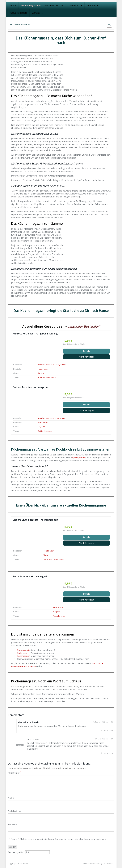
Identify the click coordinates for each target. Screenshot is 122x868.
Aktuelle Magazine (31, 5)
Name (12, 798)
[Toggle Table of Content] (108, 25)
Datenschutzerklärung (93, 863)
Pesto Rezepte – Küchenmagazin (30, 577)
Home (13, 5)
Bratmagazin (23, 653)
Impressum (109, 863)
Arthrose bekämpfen (47, 377)
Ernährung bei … (54, 5)
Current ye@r (16, 852)
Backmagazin (23, 650)
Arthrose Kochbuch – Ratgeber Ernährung (35, 334)
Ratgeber (42, 373)
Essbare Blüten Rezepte (53, 559)
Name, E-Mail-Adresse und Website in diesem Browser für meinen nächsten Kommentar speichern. (57, 839)
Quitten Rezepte (45, 431)
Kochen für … (75, 5)
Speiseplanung (79, 458)
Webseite (12, 824)
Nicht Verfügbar (86, 357)
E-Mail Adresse (16, 811)
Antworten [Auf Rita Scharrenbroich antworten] (108, 730)
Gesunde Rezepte (19, 13)
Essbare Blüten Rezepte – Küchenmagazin (35, 520)
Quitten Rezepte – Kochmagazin (30, 387)
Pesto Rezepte (59, 616)
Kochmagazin (24, 656)
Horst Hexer (43, 369)
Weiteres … (38, 13)
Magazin (41, 427)
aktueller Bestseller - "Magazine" (52, 365)
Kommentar (14, 773)
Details (86, 351)
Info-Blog (92, 5)
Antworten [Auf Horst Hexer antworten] (108, 753)
